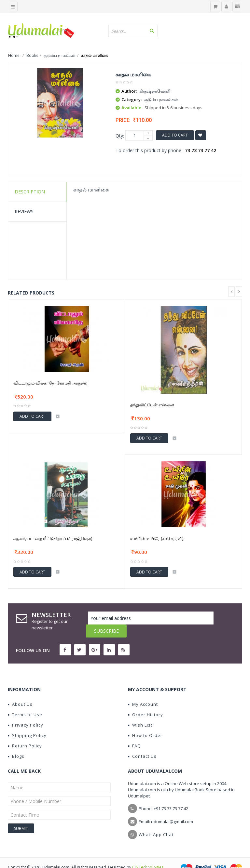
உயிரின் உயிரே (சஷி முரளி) (157, 538)
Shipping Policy (27, 722)
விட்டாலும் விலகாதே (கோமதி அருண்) (50, 383)
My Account (143, 691)
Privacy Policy (26, 712)
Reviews (24, 211)
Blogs (16, 743)
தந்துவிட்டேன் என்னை (152, 405)
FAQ (134, 733)
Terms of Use (25, 702)
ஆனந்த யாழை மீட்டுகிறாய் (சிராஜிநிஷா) (53, 538)
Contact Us (142, 743)
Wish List (140, 712)
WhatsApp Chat (156, 822)
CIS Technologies (148, 854)
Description (30, 192)
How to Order (145, 722)
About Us (20, 691)
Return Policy (25, 733)
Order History (146, 702)
